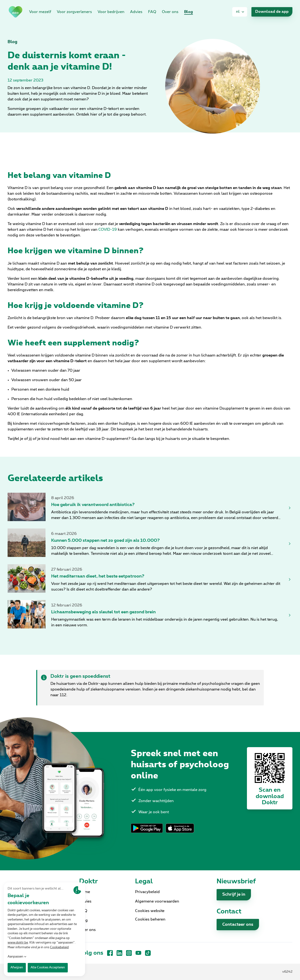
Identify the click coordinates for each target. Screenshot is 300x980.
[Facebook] (110, 953)
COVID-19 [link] (108, 230)
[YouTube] (138, 953)
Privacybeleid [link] (147, 892)
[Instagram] (129, 953)
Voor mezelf (40, 12)
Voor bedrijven (111, 12)
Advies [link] (136, 12)
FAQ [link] (152, 12)
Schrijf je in (234, 894)
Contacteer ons (238, 925)
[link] (16, 12)
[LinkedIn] (119, 953)
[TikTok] (148, 953)
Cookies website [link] (150, 911)
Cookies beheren (150, 919)
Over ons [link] (170, 12)
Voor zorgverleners (74, 12)
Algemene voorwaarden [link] (157, 901)
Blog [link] (189, 12)
